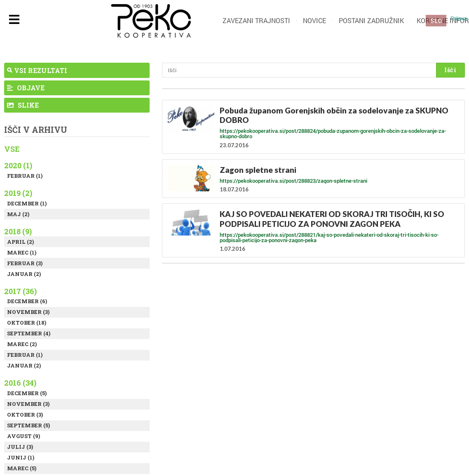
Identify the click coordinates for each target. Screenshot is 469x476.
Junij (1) (21, 457)
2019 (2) (18, 193)
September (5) (28, 425)
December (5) (27, 393)
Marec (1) (22, 252)
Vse (12, 149)
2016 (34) (20, 383)
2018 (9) (18, 231)
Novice (314, 20)
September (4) (29, 333)
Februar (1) (25, 176)
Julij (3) (20, 447)
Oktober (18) (27, 323)
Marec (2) (22, 344)
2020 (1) (18, 165)
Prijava (459, 18)
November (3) (28, 312)
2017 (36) (20, 291)
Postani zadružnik (371, 20)
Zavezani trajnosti (256, 20)
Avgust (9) (23, 436)
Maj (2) (18, 214)
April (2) (20, 242)
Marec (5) (22, 468)
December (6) (27, 301)
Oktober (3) (25, 415)
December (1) (27, 203)
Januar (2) (24, 274)
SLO (436, 21)
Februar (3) (25, 263)
